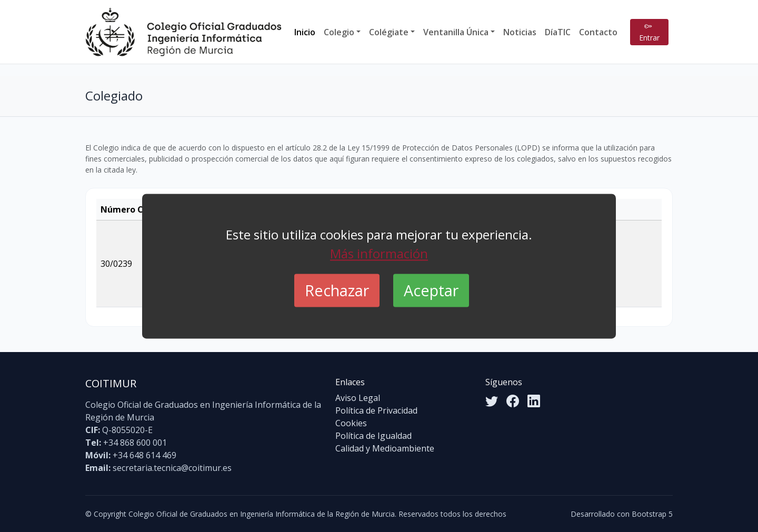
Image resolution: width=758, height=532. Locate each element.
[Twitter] (492, 401)
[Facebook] (513, 401)
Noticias (520, 32)
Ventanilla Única (456, 32)
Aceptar (431, 290)
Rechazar (337, 290)
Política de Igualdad (373, 436)
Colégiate (389, 32)
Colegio (339, 32)
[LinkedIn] (534, 401)
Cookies (351, 423)
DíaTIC (558, 32)
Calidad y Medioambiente (385, 448)
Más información (379, 253)
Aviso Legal (358, 398)
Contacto (598, 32)
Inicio (305, 32)
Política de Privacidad (376, 410)
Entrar (649, 32)
